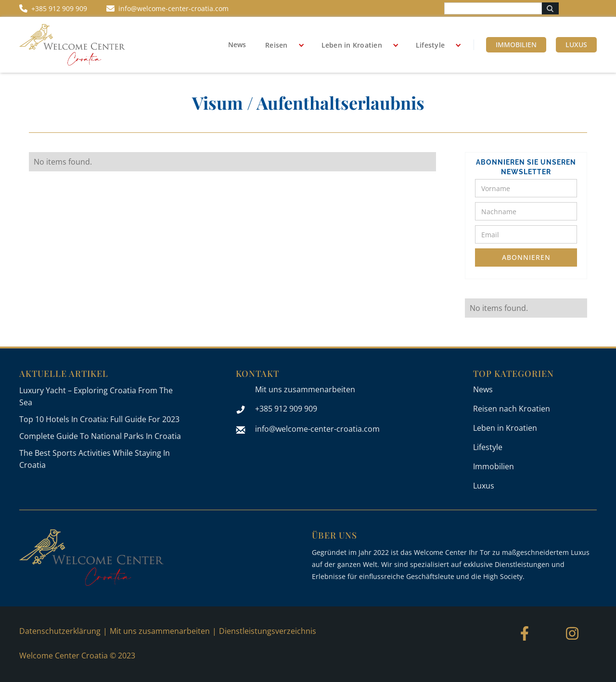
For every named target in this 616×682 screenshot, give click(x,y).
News (237, 45)
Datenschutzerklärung (60, 631)
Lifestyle (430, 45)
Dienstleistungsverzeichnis (268, 631)
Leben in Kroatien (352, 45)
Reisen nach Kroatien (512, 409)
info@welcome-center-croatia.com (317, 429)
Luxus (576, 45)
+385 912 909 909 (286, 409)
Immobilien (516, 45)
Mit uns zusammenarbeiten (305, 389)
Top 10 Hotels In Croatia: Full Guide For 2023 (99, 419)
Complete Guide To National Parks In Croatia (100, 436)
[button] (281, 45)
